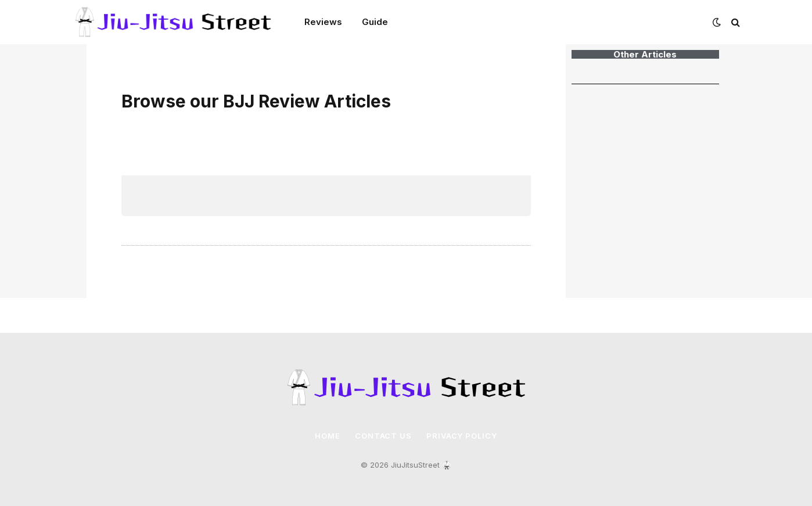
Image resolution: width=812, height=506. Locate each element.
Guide (375, 22)
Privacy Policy (462, 436)
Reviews (323, 22)
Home (328, 436)
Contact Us (383, 436)
